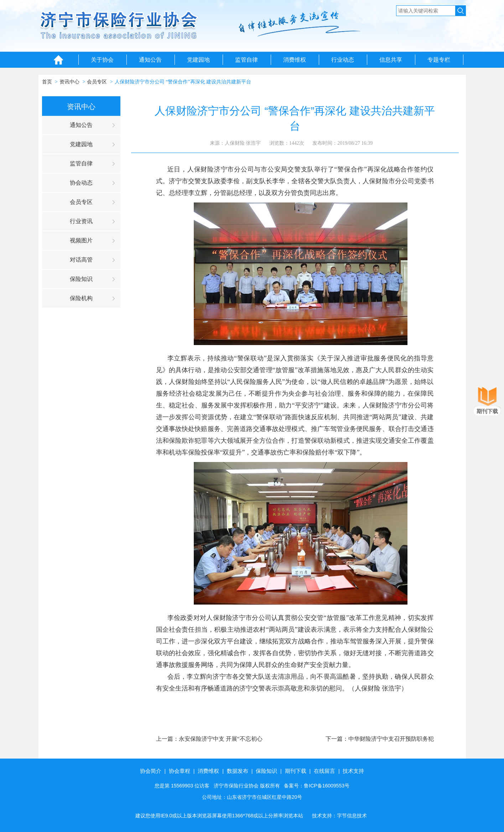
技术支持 (353, 771)
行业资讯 (81, 221)
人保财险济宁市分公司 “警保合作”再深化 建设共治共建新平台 (183, 82)
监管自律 (246, 60)
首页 (47, 82)
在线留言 (324, 771)
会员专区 (97, 82)
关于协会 (102, 60)
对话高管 (81, 260)
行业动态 (343, 60)
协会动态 (81, 183)
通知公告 (150, 60)
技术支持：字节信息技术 (339, 816)
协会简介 (151, 771)
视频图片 (81, 240)
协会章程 (180, 771)
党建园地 (198, 60)
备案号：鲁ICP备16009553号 (317, 786)
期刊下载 (296, 771)
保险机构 (81, 298)
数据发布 (238, 771)
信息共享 (391, 60)
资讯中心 (69, 82)
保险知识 (81, 279)
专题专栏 (439, 60)
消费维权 (295, 60)
